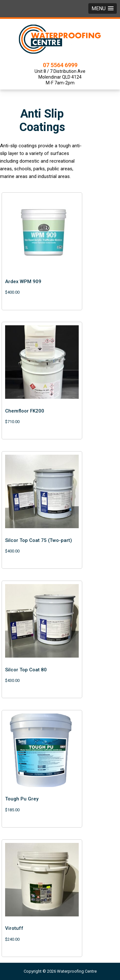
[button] (103, 8)
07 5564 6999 (60, 65)
